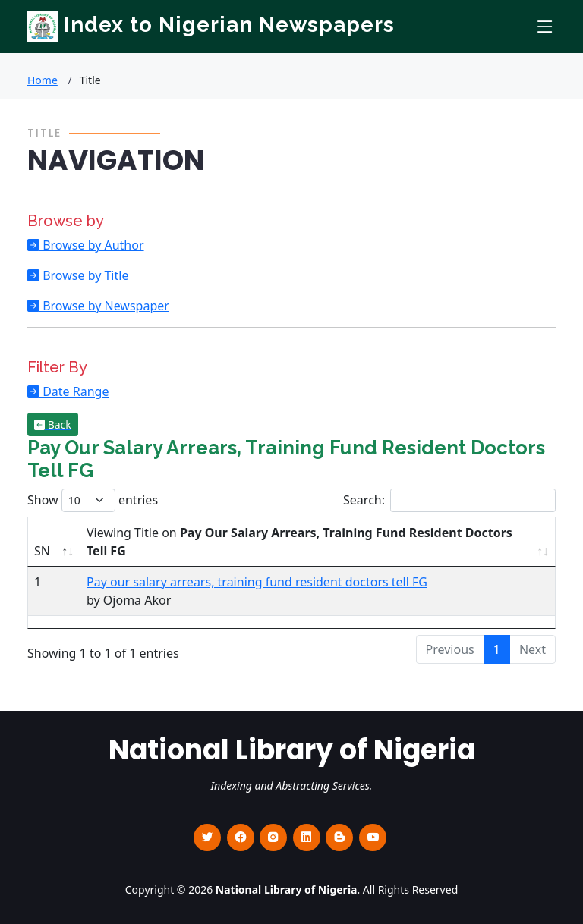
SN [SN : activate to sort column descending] (42, 551)
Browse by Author (92, 245)
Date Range (74, 391)
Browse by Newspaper (104, 306)
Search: (449, 500)
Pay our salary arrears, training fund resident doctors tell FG (257, 582)
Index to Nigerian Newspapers (211, 25)
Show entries (93, 500)
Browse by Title (84, 275)
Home (43, 80)
